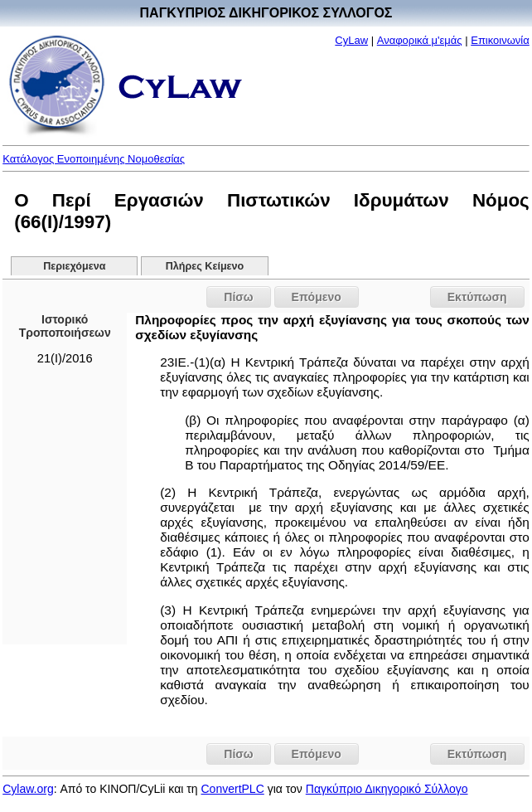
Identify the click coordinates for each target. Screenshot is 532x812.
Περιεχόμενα (74, 266)
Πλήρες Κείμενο (205, 266)
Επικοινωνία (500, 40)
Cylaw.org (28, 789)
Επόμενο (317, 297)
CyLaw (351, 40)
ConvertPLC (233, 789)
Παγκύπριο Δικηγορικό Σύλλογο (387, 789)
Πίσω (238, 297)
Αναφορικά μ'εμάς (420, 40)
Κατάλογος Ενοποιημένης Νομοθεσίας (94, 159)
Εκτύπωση (477, 297)
